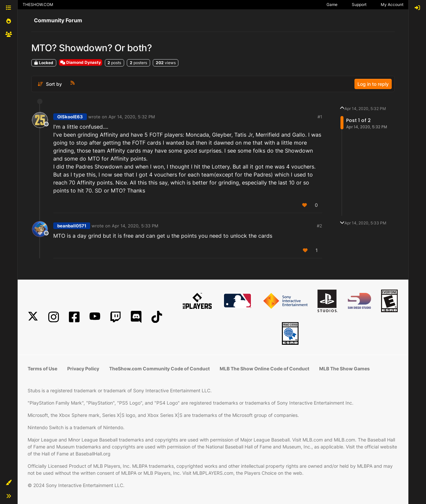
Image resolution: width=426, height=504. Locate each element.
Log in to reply (373, 84)
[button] (9, 483)
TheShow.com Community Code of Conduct (159, 369)
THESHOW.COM (38, 4)
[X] (33, 317)
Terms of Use (42, 369)
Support (359, 4)
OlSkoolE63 (70, 117)
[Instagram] (54, 317)
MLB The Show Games (344, 369)
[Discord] (136, 317)
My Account (392, 4)
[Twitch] (115, 317)
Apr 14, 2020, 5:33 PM (135, 226)
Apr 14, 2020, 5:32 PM (132, 117)
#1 (320, 117)
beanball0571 (72, 226)
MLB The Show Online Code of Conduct (264, 369)
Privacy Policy (83, 369)
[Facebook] (74, 317)
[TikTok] (157, 317)
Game (332, 4)
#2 (319, 226)
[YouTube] (95, 317)
